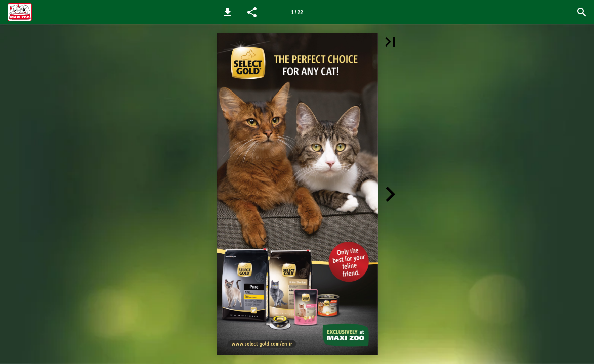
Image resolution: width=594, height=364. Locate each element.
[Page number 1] (297, 12)
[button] (228, 12)
